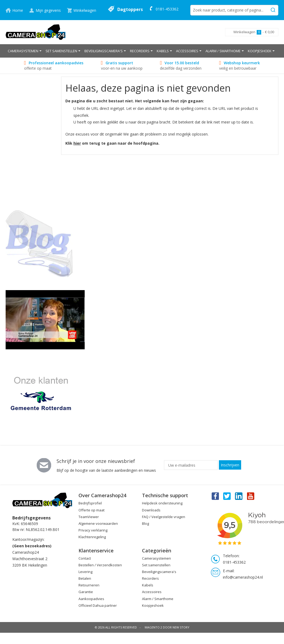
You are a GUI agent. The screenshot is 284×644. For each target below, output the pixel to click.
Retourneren (89, 585)
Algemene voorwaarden (98, 523)
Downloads (151, 510)
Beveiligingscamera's (159, 572)
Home (18, 10)
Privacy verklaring (93, 530)
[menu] (142, 51)
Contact (85, 558)
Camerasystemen (156, 558)
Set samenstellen (156, 565)
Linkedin (239, 496)
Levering (85, 572)
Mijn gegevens (48, 10)
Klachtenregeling (92, 537)
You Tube (251, 496)
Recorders (150, 578)
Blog (145, 523)
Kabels (148, 585)
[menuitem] (25, 51)
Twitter (227, 496)
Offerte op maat (91, 510)
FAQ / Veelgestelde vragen (164, 517)
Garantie (86, 592)
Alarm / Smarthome (158, 599)
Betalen (85, 578)
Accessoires (152, 592)
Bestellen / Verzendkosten (100, 565)
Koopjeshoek (153, 605)
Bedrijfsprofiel (90, 503)
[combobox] (234, 10)
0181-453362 (167, 9)
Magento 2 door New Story (167, 627)
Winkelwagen (85, 10)
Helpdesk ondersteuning (162, 503)
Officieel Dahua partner (98, 605)
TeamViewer (89, 517)
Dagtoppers (130, 9)
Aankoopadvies (91, 599)
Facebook (215, 496)
